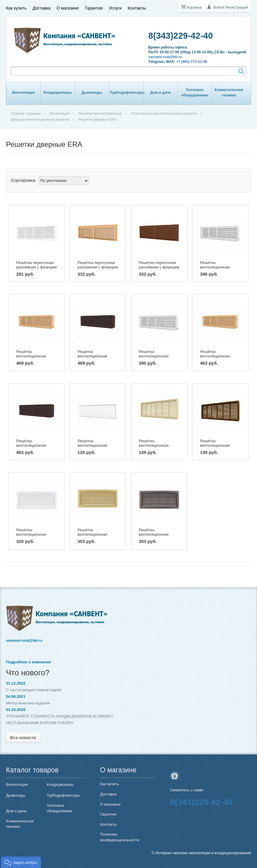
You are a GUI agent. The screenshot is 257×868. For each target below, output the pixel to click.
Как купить (16, 8)
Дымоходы (92, 93)
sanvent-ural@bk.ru (165, 57)
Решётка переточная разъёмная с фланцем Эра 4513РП (36, 267)
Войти (219, 7)
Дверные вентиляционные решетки (40, 120)
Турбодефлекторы (127, 93)
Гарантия (94, 8)
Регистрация (237, 7)
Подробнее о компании (28, 662)
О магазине (68, 8)
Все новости (23, 738)
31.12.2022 (16, 683)
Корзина (194, 7)
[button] (21, 862)
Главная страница (26, 114)
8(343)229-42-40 (181, 36)
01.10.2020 (16, 710)
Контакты (137, 8)
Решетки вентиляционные (100, 114)
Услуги (115, 8)
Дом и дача (160, 93)
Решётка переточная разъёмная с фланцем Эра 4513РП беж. (98, 267)
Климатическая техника (229, 93)
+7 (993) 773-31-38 (192, 62)
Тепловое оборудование (195, 93)
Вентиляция (24, 93)
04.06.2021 (16, 696)
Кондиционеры (58, 93)
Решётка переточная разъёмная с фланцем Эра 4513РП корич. (159, 267)
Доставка (42, 8)
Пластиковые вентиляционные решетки (164, 114)
